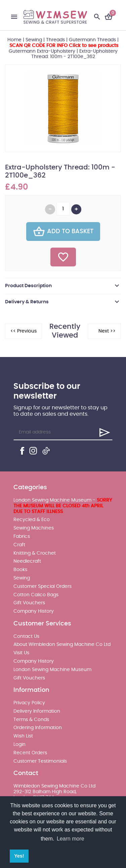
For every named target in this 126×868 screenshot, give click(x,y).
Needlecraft (27, 561)
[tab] (63, 286)
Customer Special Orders (43, 586)
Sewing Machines (34, 528)
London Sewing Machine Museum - (63, 506)
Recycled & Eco (32, 520)
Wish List (23, 736)
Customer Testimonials (40, 761)
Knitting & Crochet (35, 553)
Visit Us (21, 653)
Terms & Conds (31, 720)
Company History (34, 611)
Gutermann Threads (92, 40)
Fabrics (22, 537)
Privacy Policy (29, 703)
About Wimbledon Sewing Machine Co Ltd (62, 645)
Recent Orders (30, 753)
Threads (55, 40)
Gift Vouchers (29, 603)
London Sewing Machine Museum (52, 670)
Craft (19, 545)
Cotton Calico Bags (36, 595)
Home (14, 40)
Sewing (34, 40)
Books (20, 570)
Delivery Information (37, 711)
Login (19, 745)
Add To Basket (63, 232)
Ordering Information (38, 728)
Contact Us (26, 636)
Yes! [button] (19, 856)
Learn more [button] (71, 839)
